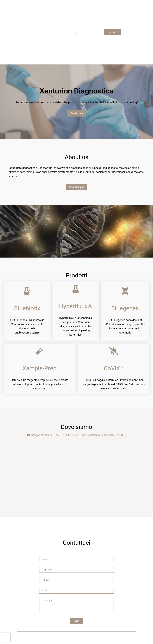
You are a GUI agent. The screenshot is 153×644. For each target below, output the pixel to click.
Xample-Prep (39, 368)
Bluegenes (125, 308)
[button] (76, 32)
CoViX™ (114, 368)
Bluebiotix (27, 308)
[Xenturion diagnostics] (76, 472)
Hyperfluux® (76, 306)
